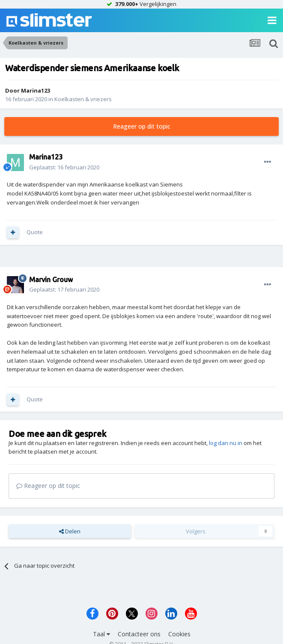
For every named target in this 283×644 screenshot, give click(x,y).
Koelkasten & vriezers (83, 99)
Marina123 (36, 90)
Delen (70, 531)
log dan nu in (226, 443)
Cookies (179, 634)
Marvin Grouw (51, 280)
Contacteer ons (139, 634)
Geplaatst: (64, 167)
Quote (35, 232)
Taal (101, 634)
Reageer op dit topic (142, 126)
